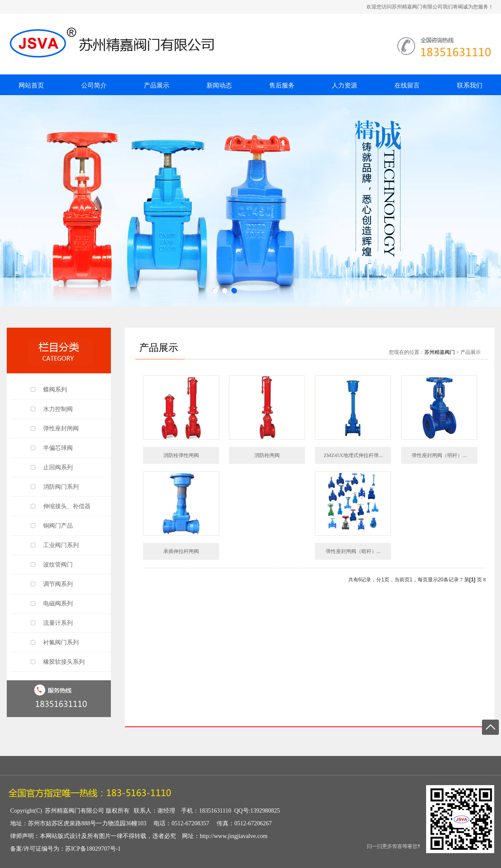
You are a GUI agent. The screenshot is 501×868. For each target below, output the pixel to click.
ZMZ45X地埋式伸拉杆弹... (353, 455)
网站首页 (31, 85)
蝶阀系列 (55, 390)
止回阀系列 (58, 467)
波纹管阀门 (58, 565)
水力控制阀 (58, 409)
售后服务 (282, 85)
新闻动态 (219, 85)
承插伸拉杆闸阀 (181, 551)
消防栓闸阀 (267, 455)
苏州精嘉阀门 (440, 352)
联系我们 (470, 85)
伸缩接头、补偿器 (67, 506)
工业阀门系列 (61, 545)
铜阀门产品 (58, 526)
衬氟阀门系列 (61, 642)
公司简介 (94, 85)
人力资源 (344, 85)
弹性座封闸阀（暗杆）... (353, 551)
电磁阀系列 (58, 604)
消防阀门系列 (61, 487)
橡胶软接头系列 (64, 662)
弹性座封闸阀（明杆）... (439, 455)
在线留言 (407, 85)
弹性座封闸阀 (61, 429)
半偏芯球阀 (58, 448)
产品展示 (157, 85)
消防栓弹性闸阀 (181, 455)
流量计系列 (58, 623)
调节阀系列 (58, 584)
